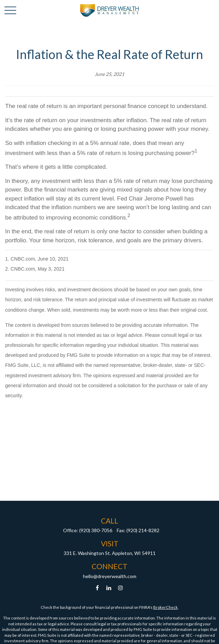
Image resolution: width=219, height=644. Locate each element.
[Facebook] (97, 588)
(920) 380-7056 (96, 530)
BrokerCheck (165, 607)
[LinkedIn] (109, 588)
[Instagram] (121, 588)
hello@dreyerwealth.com (110, 576)
